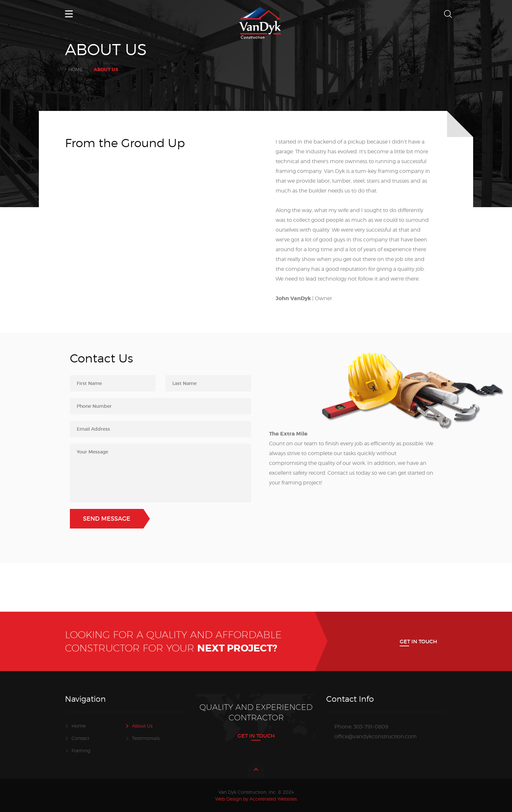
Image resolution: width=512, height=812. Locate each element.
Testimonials (146, 738)
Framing (81, 751)
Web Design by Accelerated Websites (256, 799)
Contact (80, 738)
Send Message (107, 519)
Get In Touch (418, 641)
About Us (142, 726)
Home (75, 69)
